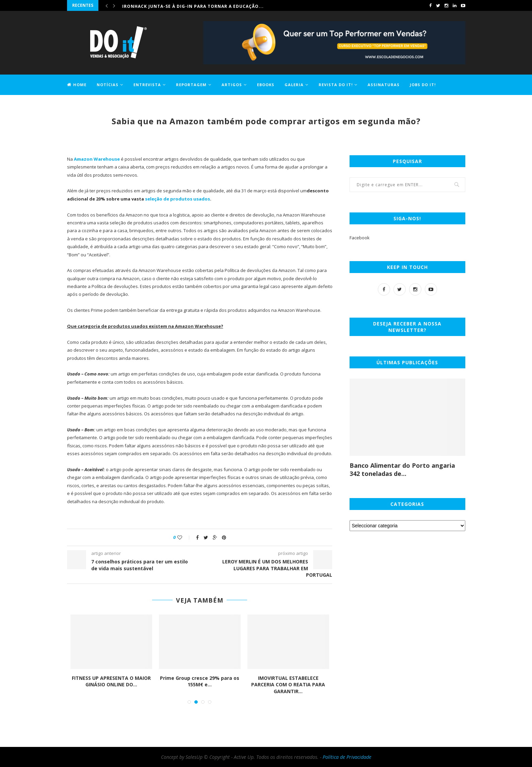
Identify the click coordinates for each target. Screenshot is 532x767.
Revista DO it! (336, 85)
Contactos (81, 104)
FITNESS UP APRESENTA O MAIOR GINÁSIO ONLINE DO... (111, 681)
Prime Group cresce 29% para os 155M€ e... (200, 681)
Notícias (108, 85)
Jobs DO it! (423, 85)
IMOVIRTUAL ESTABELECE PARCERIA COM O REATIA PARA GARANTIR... (288, 685)
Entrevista (147, 85)
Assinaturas (384, 85)
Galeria (294, 85)
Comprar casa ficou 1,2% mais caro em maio (179, 5)
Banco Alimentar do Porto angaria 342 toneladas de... (402, 469)
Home (77, 85)
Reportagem (191, 85)
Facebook (360, 238)
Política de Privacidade (347, 757)
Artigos (232, 85)
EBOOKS (266, 85)
